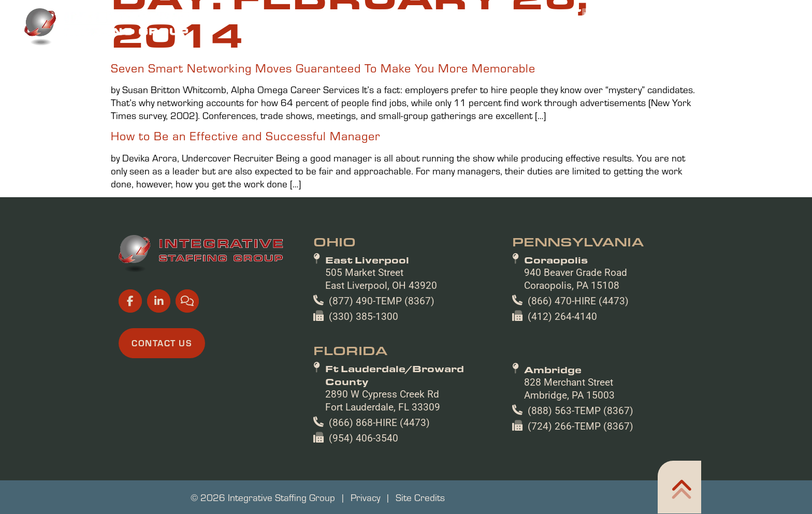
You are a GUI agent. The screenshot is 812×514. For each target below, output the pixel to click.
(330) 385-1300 (364, 317)
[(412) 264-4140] (517, 316)
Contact (753, 32)
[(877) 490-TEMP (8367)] (318, 300)
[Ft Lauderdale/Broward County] (317, 368)
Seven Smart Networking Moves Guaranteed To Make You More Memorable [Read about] (323, 68)
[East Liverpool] (317, 259)
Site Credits (420, 497)
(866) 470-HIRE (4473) (578, 301)
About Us (606, 32)
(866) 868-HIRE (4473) (379, 423)
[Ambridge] (516, 369)
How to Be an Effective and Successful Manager (245, 135)
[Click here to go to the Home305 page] (679, 487)
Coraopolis (556, 260)
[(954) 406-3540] (318, 437)
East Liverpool (367, 260)
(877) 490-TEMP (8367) (382, 301)
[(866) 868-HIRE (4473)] (318, 422)
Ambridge (553, 370)
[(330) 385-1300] (318, 316)
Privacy (365, 497)
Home (311, 32)
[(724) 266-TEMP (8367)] (517, 425)
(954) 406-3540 (364, 438)
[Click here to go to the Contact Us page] (162, 343)
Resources (680, 32)
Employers (453, 32)
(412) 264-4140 (562, 317)
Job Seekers (374, 32)
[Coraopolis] (516, 259)
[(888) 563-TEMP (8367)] (517, 410)
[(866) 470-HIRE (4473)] (517, 300)
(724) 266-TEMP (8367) (581, 426)
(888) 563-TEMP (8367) (581, 411)
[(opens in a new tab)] (537, 13)
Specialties (531, 32)
